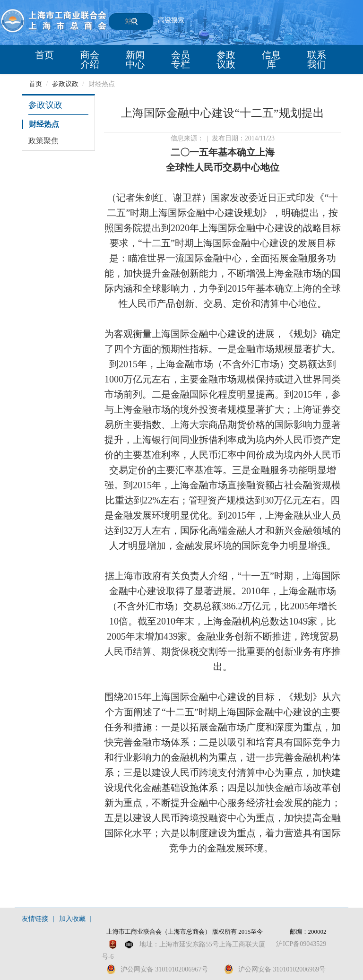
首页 (44, 55)
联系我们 (317, 60)
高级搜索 (171, 20)
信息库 (271, 60)
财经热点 (44, 124)
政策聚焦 (43, 141)
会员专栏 (181, 60)
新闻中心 (135, 60)
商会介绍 (90, 60)
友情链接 (35, 919)
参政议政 (226, 60)
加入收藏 (72, 919)
